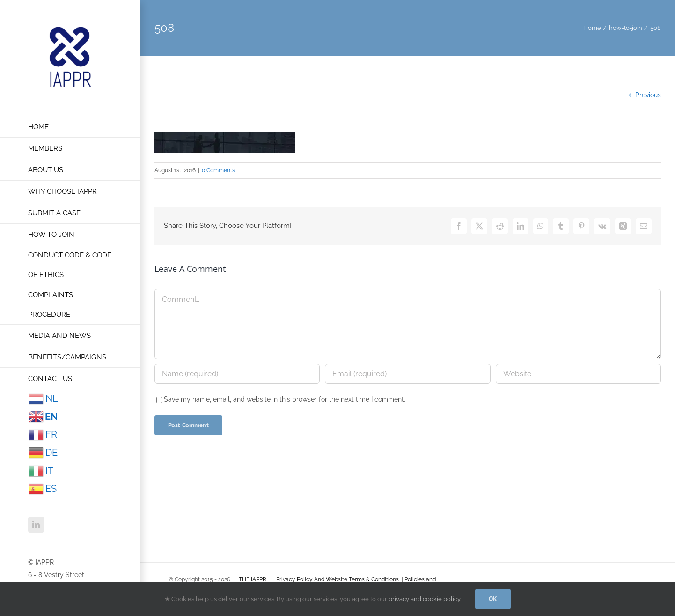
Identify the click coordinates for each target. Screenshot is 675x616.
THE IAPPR (253, 579)
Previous (648, 95)
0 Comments (218, 170)
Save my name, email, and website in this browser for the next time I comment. (285, 399)
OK (493, 599)
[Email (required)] (407, 374)
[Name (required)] (237, 374)
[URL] (578, 374)
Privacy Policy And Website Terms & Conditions (337, 579)
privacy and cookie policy (424, 599)
